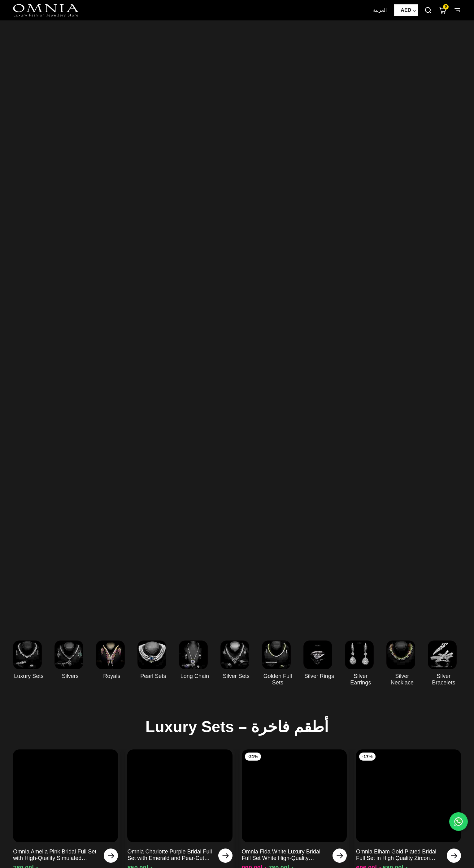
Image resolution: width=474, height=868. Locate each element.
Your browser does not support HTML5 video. (237, 324)
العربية (380, 10)
